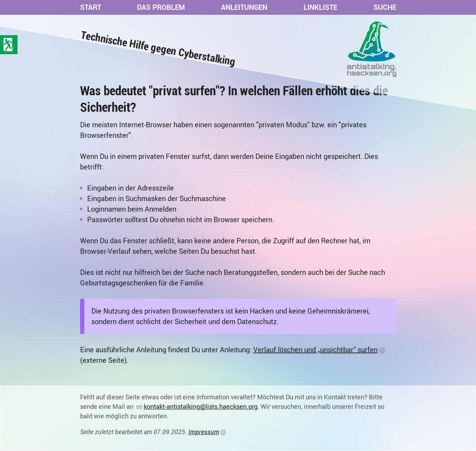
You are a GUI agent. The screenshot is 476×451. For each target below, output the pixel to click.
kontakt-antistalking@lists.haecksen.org (201, 406)
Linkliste (320, 7)
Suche (385, 7)
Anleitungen (244, 7)
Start (91, 7)
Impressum (204, 432)
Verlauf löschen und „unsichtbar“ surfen (315, 350)
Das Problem (161, 7)
